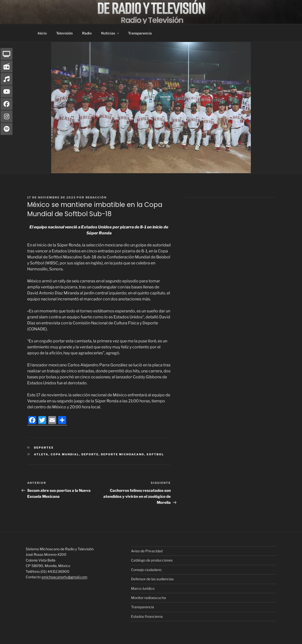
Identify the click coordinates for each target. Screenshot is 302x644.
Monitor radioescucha (149, 598)
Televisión (64, 33)
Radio (87, 33)
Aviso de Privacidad (147, 551)
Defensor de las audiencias (152, 579)
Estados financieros (147, 616)
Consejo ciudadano (146, 570)
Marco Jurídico (143, 588)
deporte (90, 454)
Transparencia (140, 33)
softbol (155, 454)
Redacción (96, 197)
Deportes (44, 448)
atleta (41, 454)
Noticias (110, 33)
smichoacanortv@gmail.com (64, 577)
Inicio (42, 33)
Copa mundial (65, 454)
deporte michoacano (123, 454)
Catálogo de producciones (152, 560)
